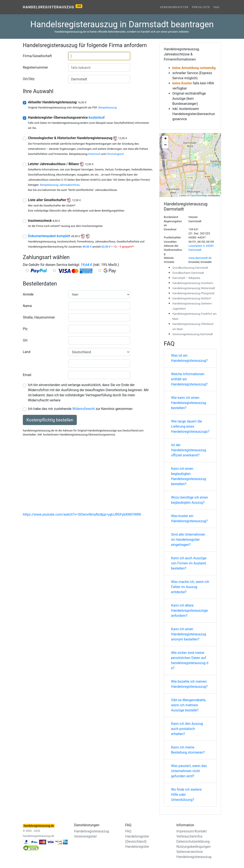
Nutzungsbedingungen (193, 847)
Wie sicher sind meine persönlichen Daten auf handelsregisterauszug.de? (190, 660)
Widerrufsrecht (84, 409)
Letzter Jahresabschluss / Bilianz (61, 164)
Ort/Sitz (29, 79)
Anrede (28, 294)
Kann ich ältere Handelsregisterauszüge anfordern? (189, 611)
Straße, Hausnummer (39, 317)
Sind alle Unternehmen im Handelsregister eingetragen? (188, 540)
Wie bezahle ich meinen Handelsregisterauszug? (189, 684)
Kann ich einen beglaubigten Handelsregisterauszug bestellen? (189, 476)
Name (27, 306)
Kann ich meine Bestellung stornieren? (188, 750)
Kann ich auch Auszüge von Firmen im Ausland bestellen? (189, 563)
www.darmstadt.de (200, 258)
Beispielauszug (107, 107)
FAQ (216, 7)
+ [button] (165, 139)
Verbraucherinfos (189, 836)
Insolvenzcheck (44, 221)
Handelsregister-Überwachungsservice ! (66, 118)
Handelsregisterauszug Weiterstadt (194, 288)
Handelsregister (137, 847)
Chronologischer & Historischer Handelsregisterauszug (77, 138)
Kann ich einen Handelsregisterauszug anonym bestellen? (189, 634)
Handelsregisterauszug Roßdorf (192, 298)
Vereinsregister (174, 7)
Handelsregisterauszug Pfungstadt (193, 293)
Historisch (94, 154)
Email (27, 375)
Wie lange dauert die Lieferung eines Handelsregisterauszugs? (190, 426)
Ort (25, 340)
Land (27, 352)
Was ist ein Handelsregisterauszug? (189, 358)
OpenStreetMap (199, 195)
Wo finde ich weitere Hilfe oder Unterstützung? (186, 795)
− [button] (165, 145)
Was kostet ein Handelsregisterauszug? (189, 518)
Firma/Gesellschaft (37, 56)
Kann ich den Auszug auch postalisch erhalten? (187, 729)
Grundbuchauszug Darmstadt (190, 268)
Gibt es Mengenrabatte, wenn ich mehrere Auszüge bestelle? (189, 705)
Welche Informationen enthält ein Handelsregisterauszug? (189, 379)
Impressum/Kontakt (192, 831)
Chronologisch (115, 154)
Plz (25, 329)
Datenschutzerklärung (193, 841)
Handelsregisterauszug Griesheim (193, 283)
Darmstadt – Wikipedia (186, 278)
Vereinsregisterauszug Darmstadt (193, 334)
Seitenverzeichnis (190, 852)
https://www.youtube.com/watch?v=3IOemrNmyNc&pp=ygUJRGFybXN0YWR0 (82, 514)
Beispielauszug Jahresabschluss (60, 185)
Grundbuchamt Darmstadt (188, 273)
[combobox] (99, 56)
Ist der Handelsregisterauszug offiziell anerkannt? (189, 450)
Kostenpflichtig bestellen (50, 420)
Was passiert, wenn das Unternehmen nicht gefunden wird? (189, 771)
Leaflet (183, 195)
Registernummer (35, 67)
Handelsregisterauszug (53, 7)
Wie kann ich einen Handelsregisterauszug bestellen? (189, 403)
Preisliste (201, 7)
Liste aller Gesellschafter (54, 200)
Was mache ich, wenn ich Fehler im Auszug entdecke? (190, 587)
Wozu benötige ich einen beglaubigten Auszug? (190, 500)
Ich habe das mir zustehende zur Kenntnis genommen (80, 409)
